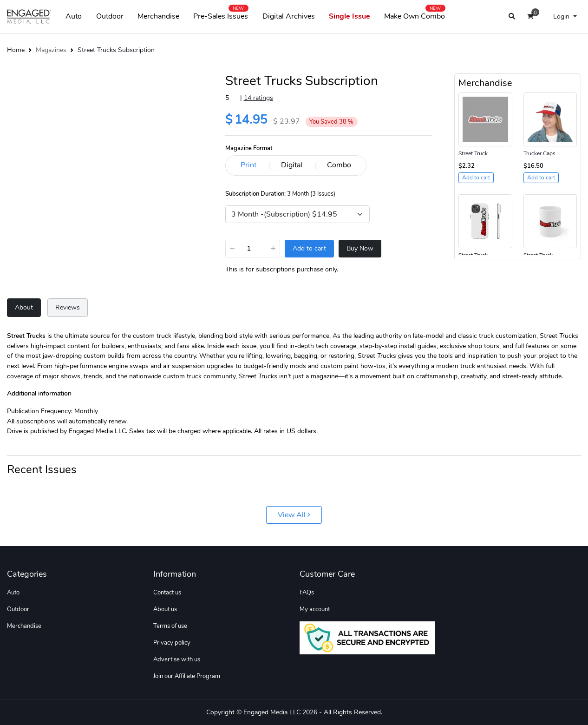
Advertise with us (177, 659)
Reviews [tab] (68, 307)
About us (165, 609)
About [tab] (24, 307)
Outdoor (110, 16)
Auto (74, 16)
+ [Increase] (273, 248)
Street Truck (473, 153)
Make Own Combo (415, 14)
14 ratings (258, 98)
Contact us (167, 593)
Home (16, 50)
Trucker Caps (539, 153)
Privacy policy (172, 643)
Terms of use (170, 626)
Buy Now (360, 248)
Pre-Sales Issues (221, 14)
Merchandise (158, 16)
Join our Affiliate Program (187, 676)
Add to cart (309, 248)
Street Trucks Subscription (116, 50)
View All (294, 515)
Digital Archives (289, 16)
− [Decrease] (232, 248)
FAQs (307, 593)
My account (315, 609)
